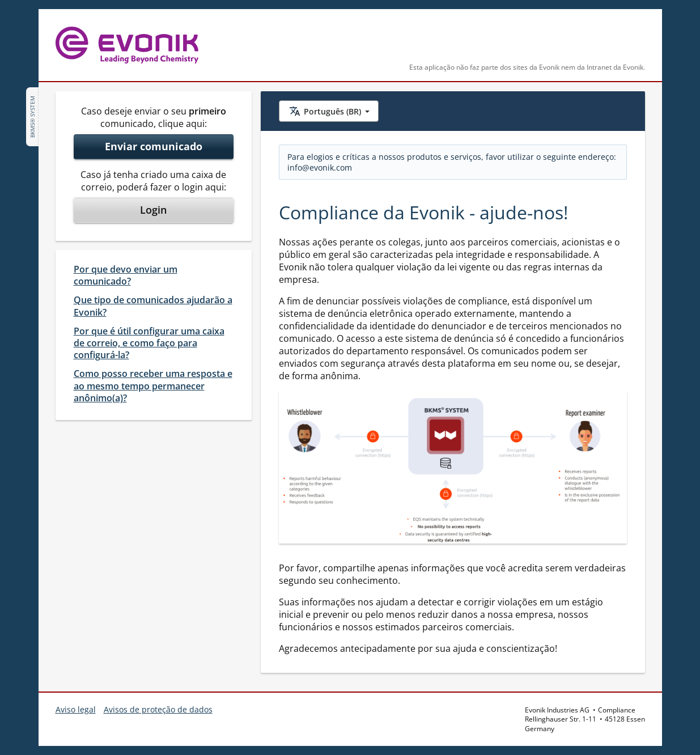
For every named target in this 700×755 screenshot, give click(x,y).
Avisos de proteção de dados (158, 709)
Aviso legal (76, 709)
